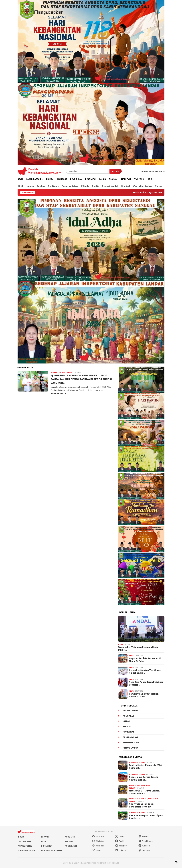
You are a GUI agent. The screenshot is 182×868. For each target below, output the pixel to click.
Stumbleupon (146, 841)
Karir (44, 841)
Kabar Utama (134, 785)
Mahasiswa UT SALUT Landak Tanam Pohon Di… (144, 792)
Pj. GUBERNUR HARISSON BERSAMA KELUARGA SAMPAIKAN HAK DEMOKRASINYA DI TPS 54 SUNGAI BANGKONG (81, 379)
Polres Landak (130, 711)
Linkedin (120, 850)
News (121, 644)
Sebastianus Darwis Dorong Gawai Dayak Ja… (144, 778)
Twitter (120, 837)
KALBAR (126, 721)
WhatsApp (98, 841)
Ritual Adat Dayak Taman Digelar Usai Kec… (146, 817)
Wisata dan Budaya (137, 762)
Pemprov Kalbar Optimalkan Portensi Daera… (144, 695)
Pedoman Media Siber (52, 851)
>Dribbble (144, 846)
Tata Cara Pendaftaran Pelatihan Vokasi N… (146, 683)
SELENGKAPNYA (58, 393)
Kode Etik (70, 837)
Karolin (127, 727)
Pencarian (116, 171)
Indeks (21, 837)
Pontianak (128, 716)
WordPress (98, 846)
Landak (144, 799)
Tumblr (120, 841)
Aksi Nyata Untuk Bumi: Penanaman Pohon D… (141, 805)
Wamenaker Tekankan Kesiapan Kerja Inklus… (138, 648)
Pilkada (69, 372)
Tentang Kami (24, 841)
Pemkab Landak (130, 748)
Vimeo (97, 850)
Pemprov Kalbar (58, 372)
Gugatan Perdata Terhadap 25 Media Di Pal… (145, 660)
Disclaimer (47, 846)
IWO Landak (129, 732)
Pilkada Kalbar (130, 737)
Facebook (98, 837)
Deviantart (145, 850)
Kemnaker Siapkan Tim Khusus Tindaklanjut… (145, 672)
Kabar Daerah (135, 799)
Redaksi (45, 837)
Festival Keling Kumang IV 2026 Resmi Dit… (145, 767)
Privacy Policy (25, 846)
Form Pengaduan (26, 851)
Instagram (121, 846)
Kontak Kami (71, 846)
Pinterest (144, 837)
